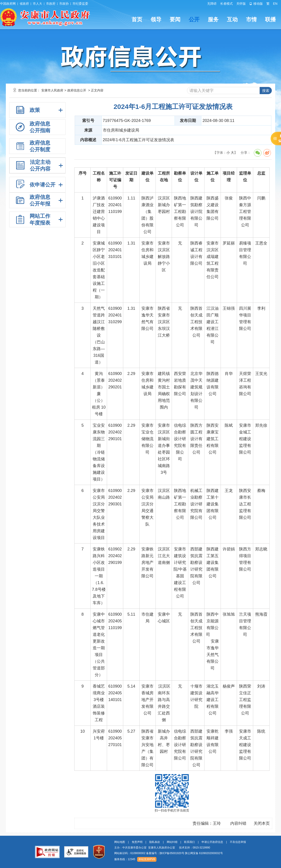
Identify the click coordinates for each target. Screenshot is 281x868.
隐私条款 (155, 842)
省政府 (24, 4)
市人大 (37, 4)
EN (275, 4)
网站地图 (120, 842)
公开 (194, 19)
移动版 (256, 4)
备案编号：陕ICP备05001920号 (165, 853)
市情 (251, 19)
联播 (270, 19)
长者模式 (226, 4)
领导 (156, 19)
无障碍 (212, 4)
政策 (35, 110)
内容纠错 (238, 823)
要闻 (175, 19)
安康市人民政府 (52, 90)
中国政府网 (8, 4)
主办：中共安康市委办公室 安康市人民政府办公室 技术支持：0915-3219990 (162, 848)
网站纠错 (172, 842)
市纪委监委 (80, 4)
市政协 (64, 4)
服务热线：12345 (125, 859)
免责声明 (137, 842)
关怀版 (241, 4)
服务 (213, 19)
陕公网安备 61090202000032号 (204, 853)
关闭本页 (262, 823)
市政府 (51, 4)
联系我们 (189, 842)
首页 (137, 19)
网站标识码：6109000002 (169, 853)
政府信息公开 (77, 90)
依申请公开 (43, 185)
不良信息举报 (238, 842)
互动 (232, 19)
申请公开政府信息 (212, 842)
